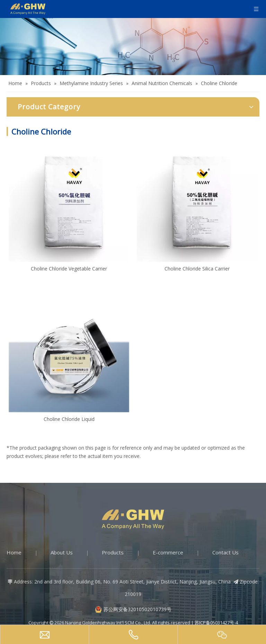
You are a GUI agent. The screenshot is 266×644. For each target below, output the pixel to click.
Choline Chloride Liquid (69, 419)
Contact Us (225, 552)
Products (113, 552)
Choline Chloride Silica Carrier (197, 269)
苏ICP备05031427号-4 (216, 623)
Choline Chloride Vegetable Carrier (69, 269)
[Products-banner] (133, 47)
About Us (62, 552)
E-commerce (168, 552)
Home (14, 552)
